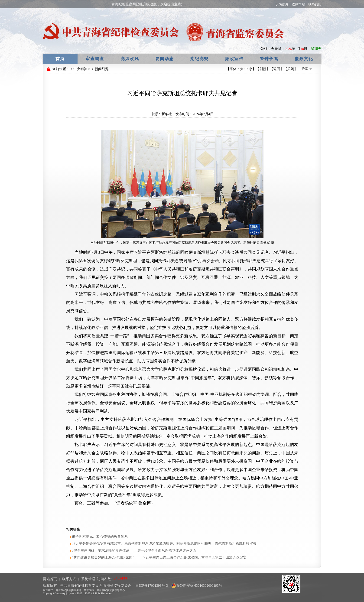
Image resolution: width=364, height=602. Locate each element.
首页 (60, 59)
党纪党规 (199, 59)
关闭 (291, 69)
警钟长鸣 (269, 59)
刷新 (263, 69)
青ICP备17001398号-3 (151, 586)
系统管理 (88, 579)
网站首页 (50, 579)
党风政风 (130, 59)
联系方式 (69, 579)
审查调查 (95, 59)
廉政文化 (304, 59)
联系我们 (315, 4)
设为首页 (282, 4)
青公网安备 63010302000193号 (197, 586)
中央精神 (80, 69)
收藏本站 (298, 4)
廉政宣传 (234, 59)
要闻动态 (165, 59)
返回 (277, 69)
